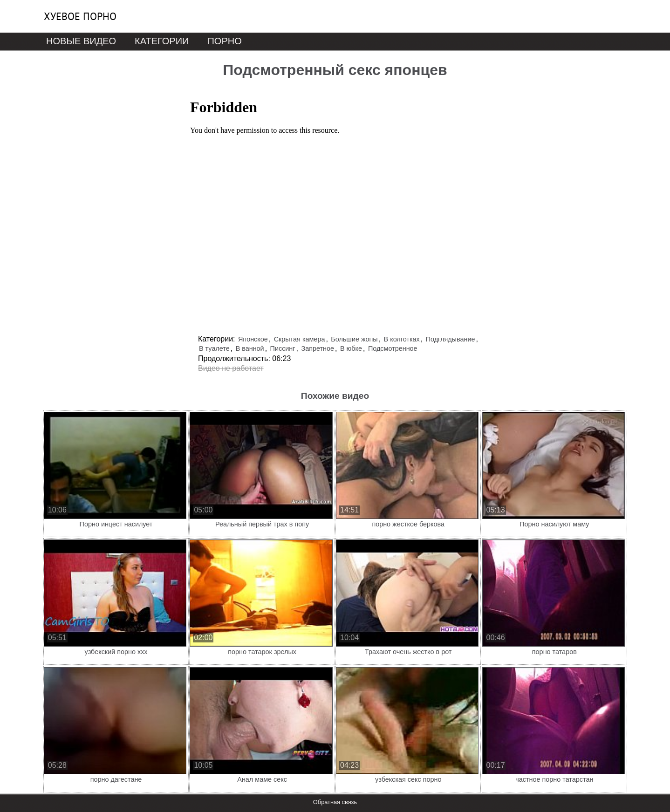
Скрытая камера (300, 339)
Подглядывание (451, 339)
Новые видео (81, 41)
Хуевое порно (80, 16)
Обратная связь (335, 802)
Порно (224, 41)
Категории (162, 41)
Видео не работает (231, 368)
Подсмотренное (393, 348)
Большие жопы (354, 339)
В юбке (351, 348)
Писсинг (283, 348)
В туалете (214, 348)
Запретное (318, 348)
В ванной (250, 348)
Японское (253, 339)
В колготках (402, 339)
